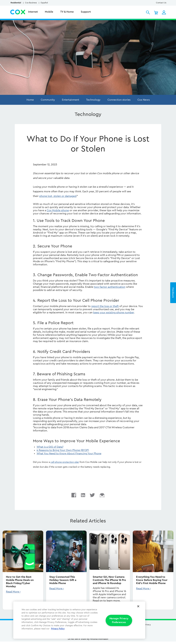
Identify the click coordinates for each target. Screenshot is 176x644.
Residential (16, 3)
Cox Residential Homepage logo (18, 12)
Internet (33, 12)
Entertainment (71, 100)
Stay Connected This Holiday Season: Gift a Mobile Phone (63, 580)
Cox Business (31, 3)
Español (44, 3)
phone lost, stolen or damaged (58, 196)
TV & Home (67, 12)
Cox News (144, 100)
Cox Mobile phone (58, 210)
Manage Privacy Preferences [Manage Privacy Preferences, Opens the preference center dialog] (119, 620)
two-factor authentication (110, 287)
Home (30, 100)
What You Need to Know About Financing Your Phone (69, 454)
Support (86, 12)
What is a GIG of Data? (50, 447)
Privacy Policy (58, 629)
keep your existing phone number (114, 313)
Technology (93, 100)
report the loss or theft (105, 306)
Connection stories (119, 100)
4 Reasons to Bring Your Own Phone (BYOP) (63, 450)
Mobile (49, 12)
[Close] (138, 606)
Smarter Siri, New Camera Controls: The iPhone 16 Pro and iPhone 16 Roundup (109, 580)
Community (48, 100)
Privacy (147, 625)
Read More (13, 592)
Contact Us (161, 3)
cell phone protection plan (65, 462)
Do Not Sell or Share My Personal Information (88, 639)
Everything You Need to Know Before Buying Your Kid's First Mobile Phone (152, 580)
